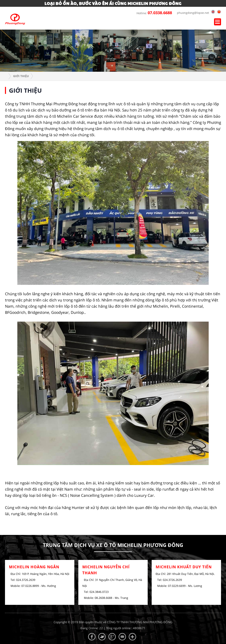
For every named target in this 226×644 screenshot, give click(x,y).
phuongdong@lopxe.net (192, 13)
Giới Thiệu (21, 76)
